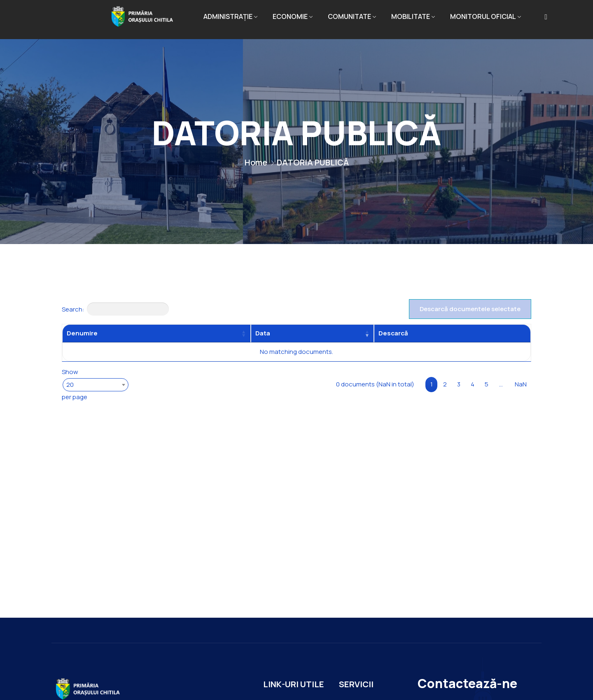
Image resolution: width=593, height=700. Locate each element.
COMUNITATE (349, 16)
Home (256, 162)
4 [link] (473, 384)
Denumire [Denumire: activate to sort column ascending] (82, 333)
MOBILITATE (411, 16)
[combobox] (96, 385)
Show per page (95, 384)
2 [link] (445, 384)
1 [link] (432, 384)
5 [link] (487, 384)
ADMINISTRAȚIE (228, 16)
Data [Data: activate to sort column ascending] (263, 333)
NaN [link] (521, 384)
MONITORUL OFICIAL (483, 16)
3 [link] (459, 384)
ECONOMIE (290, 16)
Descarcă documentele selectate (470, 309)
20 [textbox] (70, 385)
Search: (115, 309)
